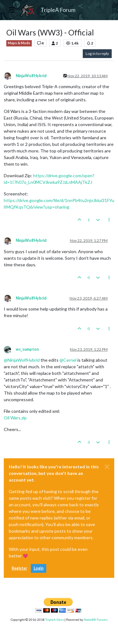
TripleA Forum (58, 10)
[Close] (107, 467)
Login (39, 568)
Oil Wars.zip (15, 418)
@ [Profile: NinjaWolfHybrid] (22, 360)
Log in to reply (97, 53)
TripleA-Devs (55, 620)
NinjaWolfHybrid (31, 76)
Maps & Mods (19, 43)
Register (19, 568)
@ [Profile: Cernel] (68, 360)
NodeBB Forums (96, 620)
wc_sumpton (27, 349)
